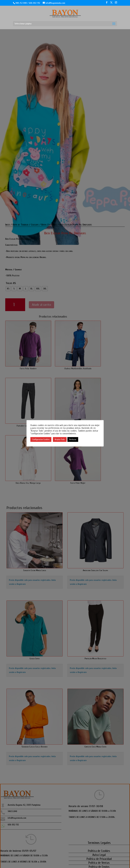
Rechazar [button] (73, 439)
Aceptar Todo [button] (60, 439)
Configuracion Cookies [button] (41, 439)
